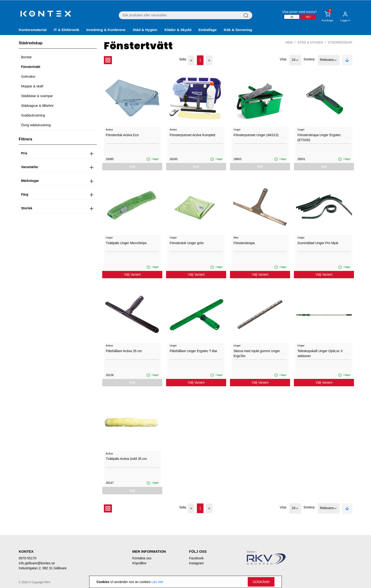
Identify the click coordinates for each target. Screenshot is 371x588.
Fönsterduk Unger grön (187, 243)
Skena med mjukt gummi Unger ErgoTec (257, 353)
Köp (132, 166)
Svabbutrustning (33, 115)
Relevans (329, 60)
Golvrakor (28, 76)
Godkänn (261, 582)
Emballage (208, 30)
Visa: (283, 59)
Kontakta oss (142, 558)
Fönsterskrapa (244, 243)
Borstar (26, 57)
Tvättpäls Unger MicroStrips (126, 243)
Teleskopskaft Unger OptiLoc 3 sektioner (320, 353)
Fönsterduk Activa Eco (122, 135)
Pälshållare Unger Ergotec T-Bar (193, 351)
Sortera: (309, 59)
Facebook (196, 558)
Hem (289, 42)
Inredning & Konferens (106, 30)
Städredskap (340, 42)
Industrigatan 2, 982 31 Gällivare (43, 568)
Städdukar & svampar (37, 96)
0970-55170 (28, 558)
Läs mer (157, 582)
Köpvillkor (139, 563)
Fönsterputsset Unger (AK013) (256, 135)
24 (295, 60)
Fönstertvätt (31, 67)
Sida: (183, 59)
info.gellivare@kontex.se (37, 563)
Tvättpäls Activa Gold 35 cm (126, 459)
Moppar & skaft (32, 86)
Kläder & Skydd (178, 30)
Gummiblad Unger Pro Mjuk (318, 243)
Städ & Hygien (145, 30)
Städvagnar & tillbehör (37, 106)
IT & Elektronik (66, 30)
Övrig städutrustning (36, 125)
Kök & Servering (238, 30)
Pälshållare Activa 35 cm (124, 351)
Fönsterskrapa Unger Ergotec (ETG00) (319, 137)
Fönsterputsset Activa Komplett (192, 135)
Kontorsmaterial (33, 30)
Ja (292, 17)
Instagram (196, 563)
